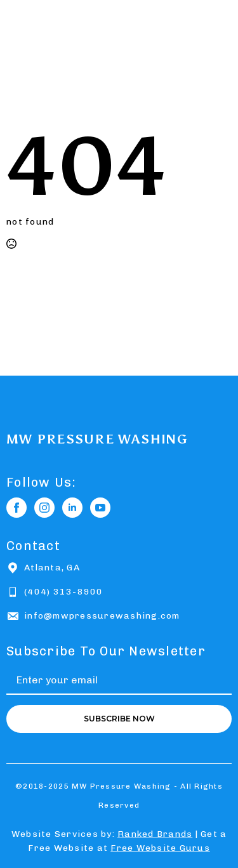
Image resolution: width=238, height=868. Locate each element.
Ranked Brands (155, 834)
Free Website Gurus (160, 848)
